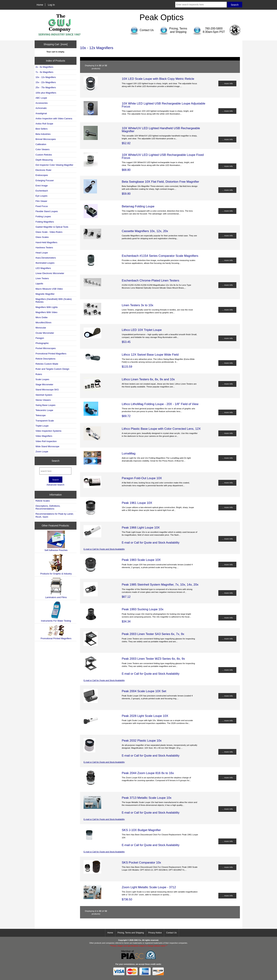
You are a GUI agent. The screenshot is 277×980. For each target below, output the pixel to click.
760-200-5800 (214, 29)
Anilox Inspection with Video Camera (54, 119)
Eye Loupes (41, 196)
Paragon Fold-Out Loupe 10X (142, 478)
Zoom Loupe (42, 452)
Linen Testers (42, 278)
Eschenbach (42, 191)
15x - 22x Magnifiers (46, 82)
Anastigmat (41, 113)
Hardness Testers (44, 248)
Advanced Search (55, 485)
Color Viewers (42, 149)
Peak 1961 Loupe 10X (137, 503)
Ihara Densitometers (46, 258)
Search (55, 461)
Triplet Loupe (42, 426)
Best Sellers (42, 129)
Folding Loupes (43, 216)
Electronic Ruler (43, 170)
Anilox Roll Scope (44, 124)
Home (40, 5)
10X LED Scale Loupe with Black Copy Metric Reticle (158, 79)
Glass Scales (42, 237)
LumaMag (129, 453)
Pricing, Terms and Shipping (131, 933)
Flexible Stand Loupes (47, 211)
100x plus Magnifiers (46, 93)
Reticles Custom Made (47, 364)
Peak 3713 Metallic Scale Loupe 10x (147, 798)
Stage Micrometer (44, 384)
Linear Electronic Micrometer (50, 273)
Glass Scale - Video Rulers (49, 232)
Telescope (41, 415)
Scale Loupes (42, 379)
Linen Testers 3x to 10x (138, 305)
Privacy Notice (155, 933)
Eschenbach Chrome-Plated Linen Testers (150, 280)
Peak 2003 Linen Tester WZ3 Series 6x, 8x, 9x (153, 659)
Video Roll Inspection (46, 441)
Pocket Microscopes (46, 348)
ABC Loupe (41, 98)
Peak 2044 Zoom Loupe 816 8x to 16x (148, 773)
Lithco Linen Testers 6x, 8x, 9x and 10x (148, 379)
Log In (51, 5)
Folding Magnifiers (45, 222)
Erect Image (42, 186)
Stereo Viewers (43, 400)
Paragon (40, 338)
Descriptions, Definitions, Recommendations (48, 507)
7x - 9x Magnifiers (44, 72)
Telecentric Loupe (44, 410)
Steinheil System (44, 395)
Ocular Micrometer (45, 333)
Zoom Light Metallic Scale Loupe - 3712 (149, 887)
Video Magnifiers (44, 436)
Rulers (39, 374)
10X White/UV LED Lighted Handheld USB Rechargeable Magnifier (161, 130)
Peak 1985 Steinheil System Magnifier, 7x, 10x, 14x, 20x (160, 585)
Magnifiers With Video (46, 312)
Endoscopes (42, 175)
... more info (227, 83)
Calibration (41, 144)
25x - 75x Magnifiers (46, 87)
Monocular (41, 328)
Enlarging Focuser (45, 180)
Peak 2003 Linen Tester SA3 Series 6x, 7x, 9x (153, 634)
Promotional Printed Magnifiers (51, 354)
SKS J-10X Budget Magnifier (141, 830)
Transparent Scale (45, 421)
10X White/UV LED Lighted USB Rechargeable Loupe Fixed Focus (163, 156)
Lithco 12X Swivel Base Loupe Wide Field (150, 355)
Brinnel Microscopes (46, 139)
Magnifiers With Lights (47, 307)
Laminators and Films (56, 588)
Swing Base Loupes (45, 405)
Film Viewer (41, 201)
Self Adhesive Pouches (56, 541)
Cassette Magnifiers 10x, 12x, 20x (145, 231)
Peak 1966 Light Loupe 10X (141, 528)
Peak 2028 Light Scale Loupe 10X (145, 716)
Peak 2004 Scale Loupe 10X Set (144, 691)
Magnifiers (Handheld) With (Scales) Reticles (54, 300)
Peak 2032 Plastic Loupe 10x (142, 741)
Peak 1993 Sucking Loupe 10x (143, 609)
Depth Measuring (44, 160)
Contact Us (171, 933)
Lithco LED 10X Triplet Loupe (142, 330)
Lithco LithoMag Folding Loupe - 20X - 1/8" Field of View (160, 404)
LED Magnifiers (43, 268)
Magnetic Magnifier (45, 294)
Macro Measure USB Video (49, 289)
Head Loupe (42, 253)
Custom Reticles (44, 155)
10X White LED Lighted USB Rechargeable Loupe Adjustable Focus (163, 105)
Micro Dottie (42, 317)
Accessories (42, 103)
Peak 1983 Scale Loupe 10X (141, 560)
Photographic (42, 343)
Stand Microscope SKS (47, 390)
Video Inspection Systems (48, 431)
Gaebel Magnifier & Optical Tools (52, 227)
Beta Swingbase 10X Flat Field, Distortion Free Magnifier (160, 182)
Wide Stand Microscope (47, 446)
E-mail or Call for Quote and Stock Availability (104, 549)
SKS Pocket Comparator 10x (141, 862)
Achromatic (41, 108)
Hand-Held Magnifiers (46, 242)
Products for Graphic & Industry (56, 564)
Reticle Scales (43, 501)
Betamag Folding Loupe (138, 206)
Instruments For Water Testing (56, 612)
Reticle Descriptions (45, 359)
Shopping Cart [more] (55, 44)
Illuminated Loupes (45, 263)
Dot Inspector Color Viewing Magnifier (54, 165)
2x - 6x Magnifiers (44, 67)
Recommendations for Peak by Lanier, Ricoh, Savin (55, 515)
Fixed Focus (42, 206)
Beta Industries (43, 134)
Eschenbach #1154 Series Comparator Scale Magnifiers (160, 256)
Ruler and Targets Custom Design (52, 369)
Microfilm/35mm (43, 323)
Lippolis (39, 284)
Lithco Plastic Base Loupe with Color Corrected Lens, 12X (161, 429)
